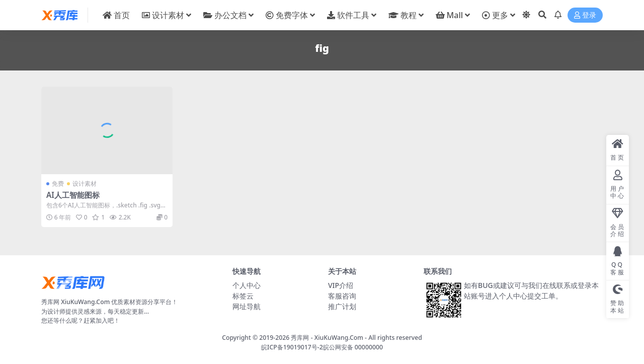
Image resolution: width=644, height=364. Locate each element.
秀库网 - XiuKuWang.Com (328, 338)
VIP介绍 (341, 285)
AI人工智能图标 (73, 195)
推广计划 (342, 306)
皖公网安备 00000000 (353, 347)
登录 (585, 15)
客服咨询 (342, 296)
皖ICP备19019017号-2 (292, 347)
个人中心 (247, 285)
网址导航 (247, 306)
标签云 (243, 296)
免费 (58, 184)
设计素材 (85, 184)
